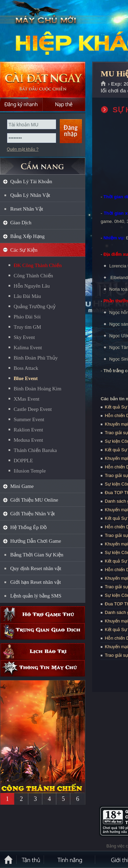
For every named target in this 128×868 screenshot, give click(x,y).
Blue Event (26, 378)
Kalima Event (28, 348)
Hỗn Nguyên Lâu (32, 286)
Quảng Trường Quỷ (35, 306)
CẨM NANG (43, 163)
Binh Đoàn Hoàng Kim (38, 389)
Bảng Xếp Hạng (27, 236)
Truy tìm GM (27, 327)
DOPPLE (23, 461)
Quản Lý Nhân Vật (30, 195)
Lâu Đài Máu (27, 296)
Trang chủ (104, 84)
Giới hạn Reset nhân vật (35, 582)
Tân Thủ (31, 859)
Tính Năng (70, 859)
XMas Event (26, 399)
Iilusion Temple (30, 471)
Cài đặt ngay (43, 80)
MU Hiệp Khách (49, 31)
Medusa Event (28, 440)
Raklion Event (28, 430)
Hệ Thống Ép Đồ (29, 527)
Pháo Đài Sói (27, 317)
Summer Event (29, 419)
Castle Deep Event (33, 409)
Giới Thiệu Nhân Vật (33, 514)
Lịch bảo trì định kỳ (43, 651)
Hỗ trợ (43, 614)
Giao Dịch (21, 223)
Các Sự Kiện (24, 250)
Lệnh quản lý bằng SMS (36, 596)
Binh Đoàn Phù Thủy (36, 358)
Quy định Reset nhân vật (36, 568)
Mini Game (22, 486)
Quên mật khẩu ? (23, 149)
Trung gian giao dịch (43, 631)
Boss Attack (26, 368)
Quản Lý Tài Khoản (31, 181)
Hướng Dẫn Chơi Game (36, 541)
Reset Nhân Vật (27, 209)
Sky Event (24, 337)
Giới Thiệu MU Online (34, 500)
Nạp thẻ (64, 104)
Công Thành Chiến (33, 276)
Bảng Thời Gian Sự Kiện (37, 555)
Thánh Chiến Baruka (35, 450)
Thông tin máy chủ (43, 668)
